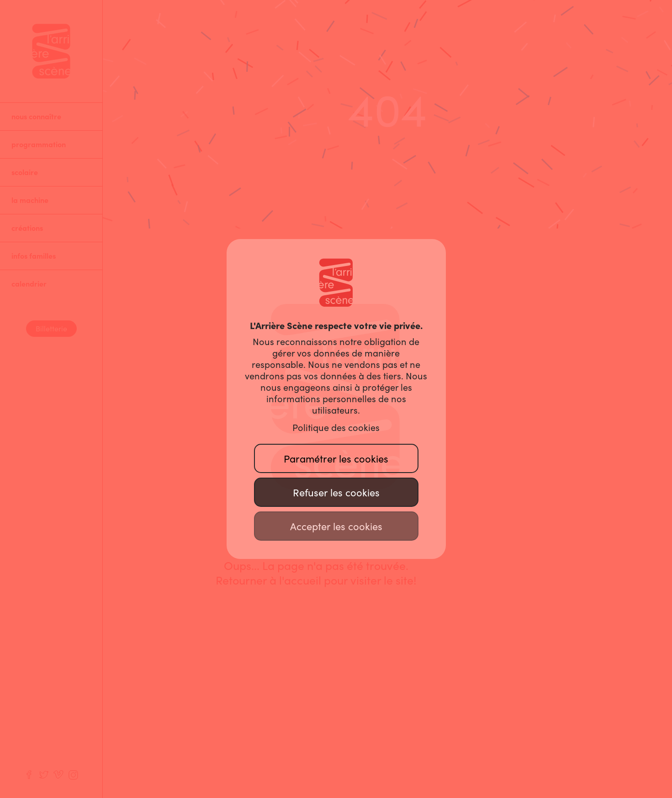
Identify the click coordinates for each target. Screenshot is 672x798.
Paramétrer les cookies (336, 459)
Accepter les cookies (336, 527)
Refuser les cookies (336, 493)
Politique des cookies (336, 428)
